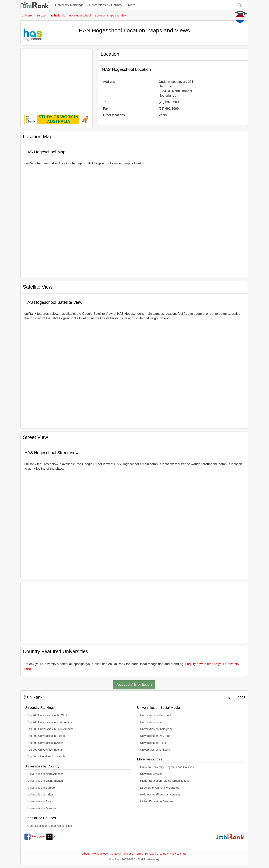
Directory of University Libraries (160, 788)
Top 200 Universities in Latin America (51, 729)
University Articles (151, 774)
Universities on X (151, 722)
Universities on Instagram (156, 729)
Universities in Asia (39, 801)
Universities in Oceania (42, 808)
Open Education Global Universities (50, 826)
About (86, 854)
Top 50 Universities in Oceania (47, 756)
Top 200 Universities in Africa (46, 743)
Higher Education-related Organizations (165, 781)
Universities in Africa (40, 795)
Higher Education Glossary (157, 801)
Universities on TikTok (154, 743)
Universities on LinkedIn (155, 750)
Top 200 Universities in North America (51, 722)
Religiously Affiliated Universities (160, 795)
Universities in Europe (41, 788)
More (132, 5)
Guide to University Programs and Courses (167, 767)
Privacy (150, 854)
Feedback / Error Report (134, 684)
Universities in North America (46, 774)
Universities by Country (106, 5)
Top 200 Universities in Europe (47, 736)
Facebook (35, 836)
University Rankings (69, 5)
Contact (115, 854)
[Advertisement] (56, 79)
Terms (139, 854)
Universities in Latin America (45, 781)
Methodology (100, 854)
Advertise (127, 854)
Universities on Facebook (156, 715)
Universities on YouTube (155, 736)
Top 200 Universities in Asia (45, 750)
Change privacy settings (171, 854)
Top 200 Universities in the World (48, 715)
